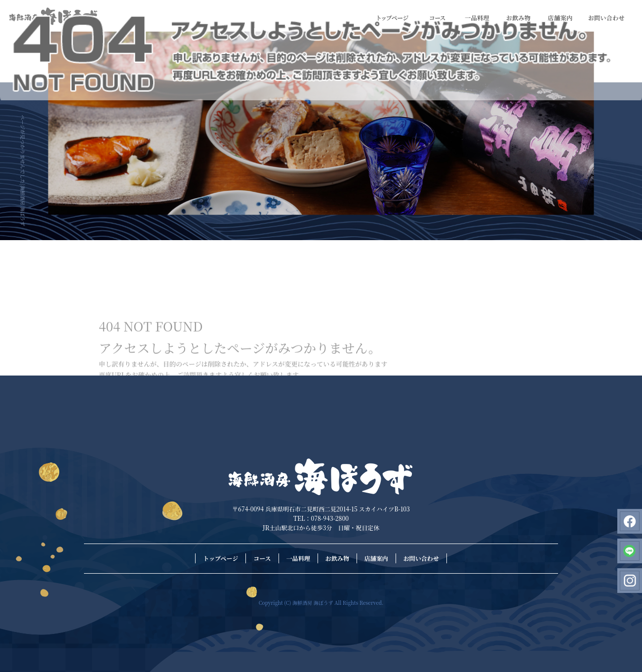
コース (438, 18)
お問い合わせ (606, 18)
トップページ (393, 18)
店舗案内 (560, 18)
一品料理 (477, 18)
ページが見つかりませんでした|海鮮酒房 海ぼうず (23, 170)
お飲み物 (519, 18)
